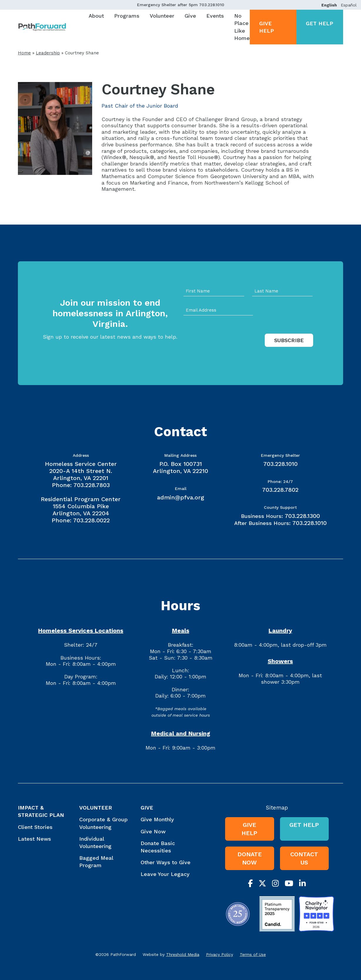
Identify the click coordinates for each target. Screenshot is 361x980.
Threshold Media (183, 954)
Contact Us (304, 858)
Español (349, 5)
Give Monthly (157, 819)
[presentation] (228, 346)
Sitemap (277, 808)
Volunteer (162, 16)
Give (190, 16)
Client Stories (35, 827)
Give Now (153, 831)
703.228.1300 (302, 516)
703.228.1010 (212, 5)
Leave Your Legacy (165, 874)
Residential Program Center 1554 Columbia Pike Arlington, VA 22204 (81, 506)
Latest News (34, 839)
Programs (127, 16)
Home (24, 53)
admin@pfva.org (181, 497)
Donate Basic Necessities (158, 847)
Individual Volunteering (95, 842)
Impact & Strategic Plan (41, 811)
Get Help (319, 23)
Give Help (266, 27)
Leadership (48, 53)
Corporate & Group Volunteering (103, 823)
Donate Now (250, 858)
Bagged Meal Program (96, 862)
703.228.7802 (280, 490)
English (329, 5)
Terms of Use (253, 954)
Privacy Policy (220, 954)
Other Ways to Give (166, 862)
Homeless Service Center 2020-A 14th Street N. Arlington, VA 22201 (81, 471)
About (96, 16)
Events (215, 16)
